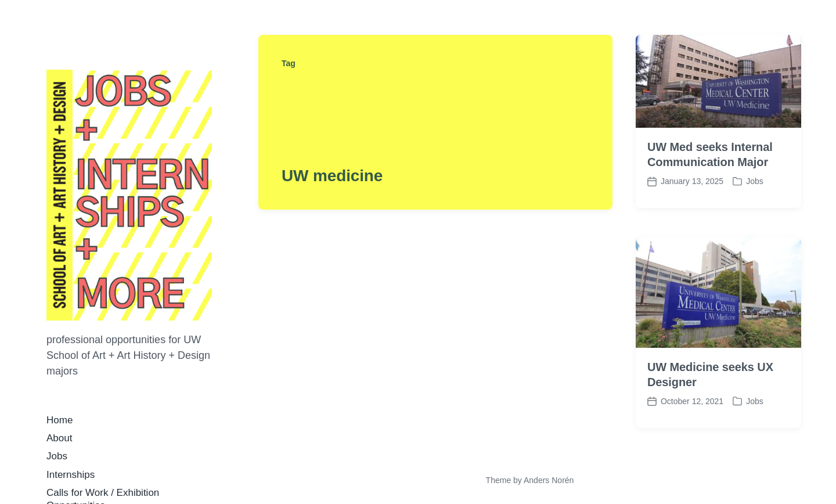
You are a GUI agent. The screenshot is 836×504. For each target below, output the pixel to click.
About (59, 438)
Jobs (57, 456)
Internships (71, 475)
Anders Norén (549, 480)
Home (60, 420)
